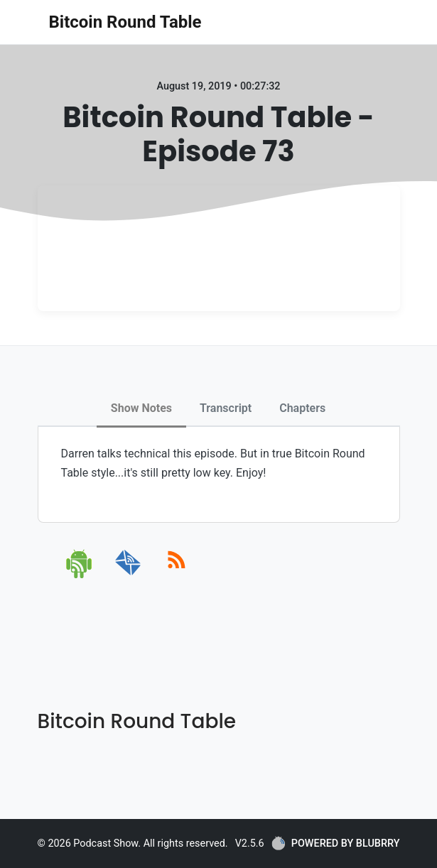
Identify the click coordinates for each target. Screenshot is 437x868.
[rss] (177, 576)
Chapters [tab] (302, 408)
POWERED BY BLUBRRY (336, 843)
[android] (80, 576)
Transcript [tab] (226, 408)
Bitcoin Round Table (125, 22)
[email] (128, 576)
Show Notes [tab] (141, 408)
